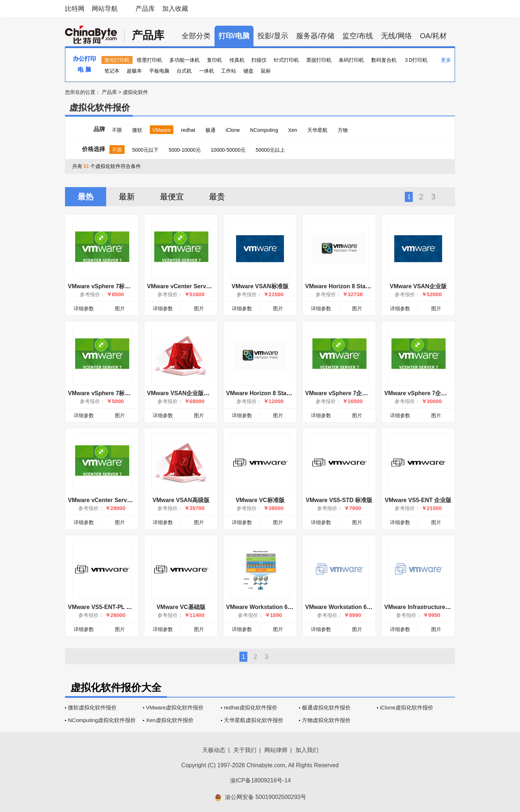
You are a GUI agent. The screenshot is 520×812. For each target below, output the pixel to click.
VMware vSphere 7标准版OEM (109, 393)
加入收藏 (175, 9)
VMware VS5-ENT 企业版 (418, 500)
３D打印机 (416, 60)
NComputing (264, 130)
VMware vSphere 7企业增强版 (424, 393)
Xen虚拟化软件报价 (170, 720)
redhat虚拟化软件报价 (251, 707)
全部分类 (196, 36)
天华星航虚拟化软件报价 (254, 720)
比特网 (75, 9)
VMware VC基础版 (181, 607)
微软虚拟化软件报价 (92, 707)
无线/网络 (396, 36)
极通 (211, 130)
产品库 (145, 9)
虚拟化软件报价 (100, 107)
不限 (117, 130)
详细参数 (84, 308)
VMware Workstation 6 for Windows (275, 607)
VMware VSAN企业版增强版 (184, 393)
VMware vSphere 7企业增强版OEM (352, 393)
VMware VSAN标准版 (260, 286)
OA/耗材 (433, 36)
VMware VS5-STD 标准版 (339, 500)
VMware (162, 130)
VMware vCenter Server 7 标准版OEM (119, 500)
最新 (127, 197)
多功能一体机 (185, 60)
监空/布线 (358, 36)
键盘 (248, 71)
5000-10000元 (185, 150)
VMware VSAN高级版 (181, 500)
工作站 (229, 71)
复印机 (214, 60)
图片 (120, 308)
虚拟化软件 (135, 92)
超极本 (134, 71)
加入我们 (307, 750)
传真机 (237, 60)
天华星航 (317, 130)
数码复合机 (384, 60)
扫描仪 (259, 60)
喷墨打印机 (149, 60)
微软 (137, 130)
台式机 (184, 71)
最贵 (217, 197)
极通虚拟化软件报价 (326, 707)
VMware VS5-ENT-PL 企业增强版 (112, 607)
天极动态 (214, 750)
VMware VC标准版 (260, 500)
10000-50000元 (228, 150)
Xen (293, 130)
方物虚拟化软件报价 (326, 720)
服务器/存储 (315, 36)
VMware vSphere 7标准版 (102, 286)
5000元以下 (145, 150)
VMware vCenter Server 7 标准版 (191, 286)
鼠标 (266, 71)
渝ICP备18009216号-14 (261, 780)
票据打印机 (319, 60)
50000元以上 (270, 150)
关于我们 (245, 750)
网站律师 (276, 750)
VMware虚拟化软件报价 (175, 707)
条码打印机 (351, 60)
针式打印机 (286, 60)
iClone (233, 130)
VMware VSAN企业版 (418, 286)
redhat (188, 130)
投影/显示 (273, 36)
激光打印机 (117, 60)
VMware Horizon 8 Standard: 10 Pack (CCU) (365, 286)
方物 (343, 130)
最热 (86, 197)
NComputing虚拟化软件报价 (102, 720)
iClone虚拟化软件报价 (407, 707)
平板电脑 (159, 71)
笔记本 (112, 71)
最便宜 (172, 197)
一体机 (207, 71)
